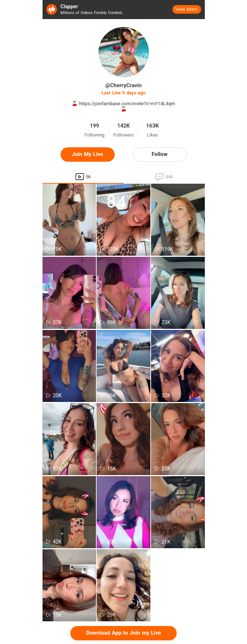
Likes (153, 135)
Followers (124, 135)
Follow (160, 154)
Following (94, 135)
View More (186, 9)
